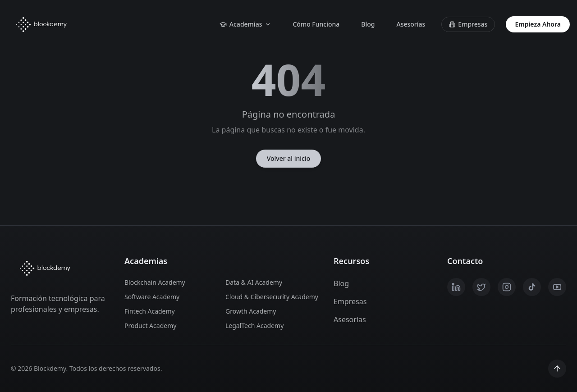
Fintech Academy (150, 311)
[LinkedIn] (456, 287)
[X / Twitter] (481, 287)
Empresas (468, 24)
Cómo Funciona (316, 24)
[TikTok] (532, 287)
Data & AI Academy (254, 282)
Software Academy (152, 297)
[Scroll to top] (557, 369)
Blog (368, 24)
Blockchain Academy (155, 282)
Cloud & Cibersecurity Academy (270, 297)
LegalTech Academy (254, 326)
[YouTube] (557, 287)
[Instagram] (507, 287)
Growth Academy (251, 311)
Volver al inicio (289, 158)
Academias (245, 24)
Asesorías (411, 24)
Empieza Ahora (538, 24)
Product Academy (150, 326)
